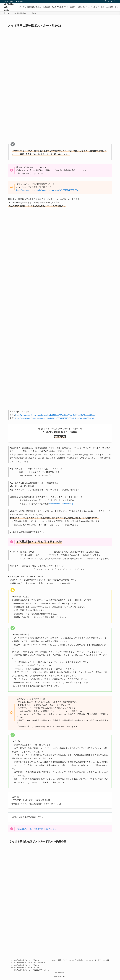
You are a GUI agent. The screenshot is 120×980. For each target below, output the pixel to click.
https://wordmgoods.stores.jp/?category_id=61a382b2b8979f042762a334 (47, 190)
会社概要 (106, 960)
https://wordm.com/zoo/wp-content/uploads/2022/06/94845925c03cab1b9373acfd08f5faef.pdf (55, 418)
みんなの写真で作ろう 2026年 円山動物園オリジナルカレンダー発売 (76, 960)
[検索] (115, 1)
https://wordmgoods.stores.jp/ (61, 504)
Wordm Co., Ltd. (9, 7)
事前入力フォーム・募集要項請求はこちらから (36, 829)
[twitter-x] (108, 1)
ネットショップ (60, 973)
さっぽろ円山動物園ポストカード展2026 (25, 960)
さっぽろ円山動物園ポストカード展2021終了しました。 (30, 970)
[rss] (112, 1)
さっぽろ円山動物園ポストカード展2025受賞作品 (28, 963)
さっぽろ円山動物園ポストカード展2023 (25, 965)
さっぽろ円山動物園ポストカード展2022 (25, 968)
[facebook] (105, 1)
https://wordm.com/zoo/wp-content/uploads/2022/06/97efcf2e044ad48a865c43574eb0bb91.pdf (55, 415)
